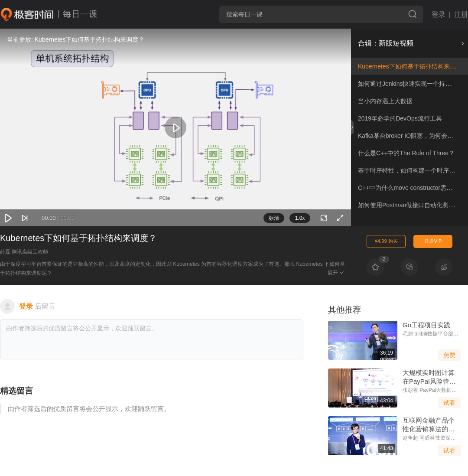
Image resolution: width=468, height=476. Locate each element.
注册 (461, 15)
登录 (439, 15)
